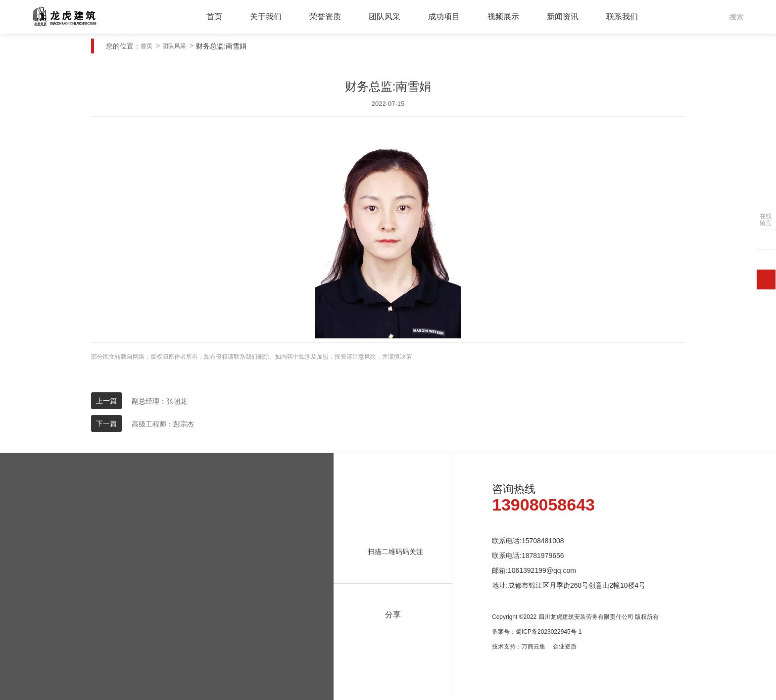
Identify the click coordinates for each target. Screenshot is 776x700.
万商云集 (533, 647)
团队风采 (385, 17)
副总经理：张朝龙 (159, 401)
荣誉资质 (325, 17)
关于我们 (266, 17)
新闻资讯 (563, 17)
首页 (214, 17)
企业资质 (565, 647)
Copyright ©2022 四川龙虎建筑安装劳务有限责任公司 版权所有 (575, 617)
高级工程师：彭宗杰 (163, 424)
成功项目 (444, 17)
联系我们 (622, 17)
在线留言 (766, 220)
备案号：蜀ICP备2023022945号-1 (537, 632)
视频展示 (503, 17)
